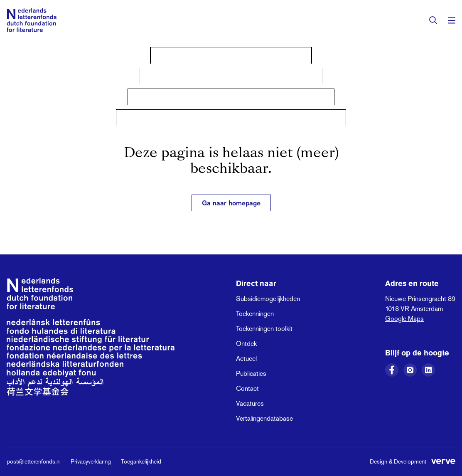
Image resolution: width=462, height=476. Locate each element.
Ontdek (246, 344)
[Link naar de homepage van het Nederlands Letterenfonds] (32, 20)
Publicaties (251, 374)
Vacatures (250, 403)
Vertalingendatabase (264, 418)
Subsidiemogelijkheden (268, 299)
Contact (247, 388)
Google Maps (404, 319)
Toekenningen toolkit (264, 329)
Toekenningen (255, 314)
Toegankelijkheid (141, 461)
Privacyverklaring (91, 461)
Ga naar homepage (231, 203)
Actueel (246, 359)
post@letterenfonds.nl (34, 461)
